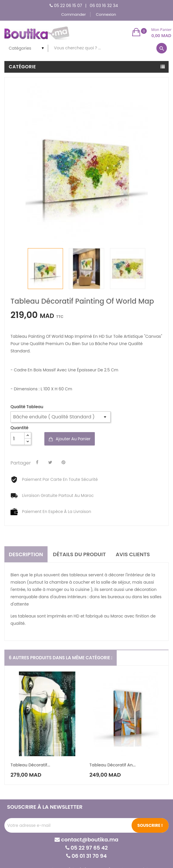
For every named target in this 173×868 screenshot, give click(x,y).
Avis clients (133, 554)
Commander (74, 14)
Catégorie (22, 67)
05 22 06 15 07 (68, 6)
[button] (152, 32)
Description (26, 554)
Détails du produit (79, 554)
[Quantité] (18, 439)
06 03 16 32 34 (104, 6)
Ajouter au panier (72, 439)
